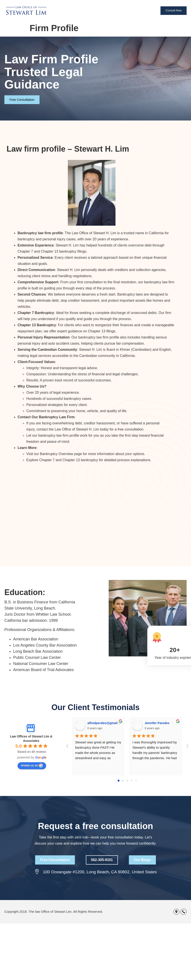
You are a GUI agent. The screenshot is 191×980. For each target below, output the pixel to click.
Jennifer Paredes (157, 723)
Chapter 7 (47, 460)
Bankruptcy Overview (57, 454)
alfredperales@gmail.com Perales (112, 723)
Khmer (125, 350)
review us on (32, 766)
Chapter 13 (71, 460)
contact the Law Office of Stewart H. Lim (68, 429)
